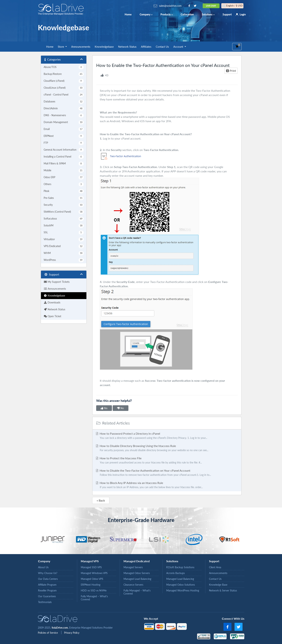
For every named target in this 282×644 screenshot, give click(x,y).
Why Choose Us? (48, 573)
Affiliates (146, 47)
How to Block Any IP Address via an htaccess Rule (167, 485)
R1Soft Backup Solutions (180, 567)
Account (179, 47)
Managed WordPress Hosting (183, 590)
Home (128, 14)
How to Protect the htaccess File (167, 461)
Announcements (81, 47)
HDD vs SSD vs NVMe (94, 590)
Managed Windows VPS (94, 573)
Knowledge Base (218, 585)
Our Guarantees (47, 596)
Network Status (127, 47)
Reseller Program (47, 590)
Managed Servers (133, 567)
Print (231, 71)
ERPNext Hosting (91, 585)
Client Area (215, 567)
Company (146, 14)
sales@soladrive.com (170, 6)
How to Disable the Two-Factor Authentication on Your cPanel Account (167, 473)
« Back (101, 500)
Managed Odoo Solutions (181, 585)
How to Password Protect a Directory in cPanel (167, 436)
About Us (43, 567)
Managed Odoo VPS (92, 579)
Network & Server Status (223, 590)
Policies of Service (48, 633)
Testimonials (45, 602)
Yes (104, 408)
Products (167, 14)
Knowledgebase (104, 47)
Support (227, 14)
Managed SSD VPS (91, 567)
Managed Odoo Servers (137, 573)
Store (61, 47)
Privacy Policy (72, 633)
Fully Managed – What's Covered (94, 598)
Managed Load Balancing (137, 579)
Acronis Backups (176, 573)
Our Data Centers (48, 579)
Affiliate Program (47, 585)
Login (243, 14)
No (121, 408)
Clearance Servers (133, 585)
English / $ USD (232, 6)
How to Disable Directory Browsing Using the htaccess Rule (167, 448)
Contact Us (162, 47)
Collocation (187, 14)
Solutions (208, 14)
